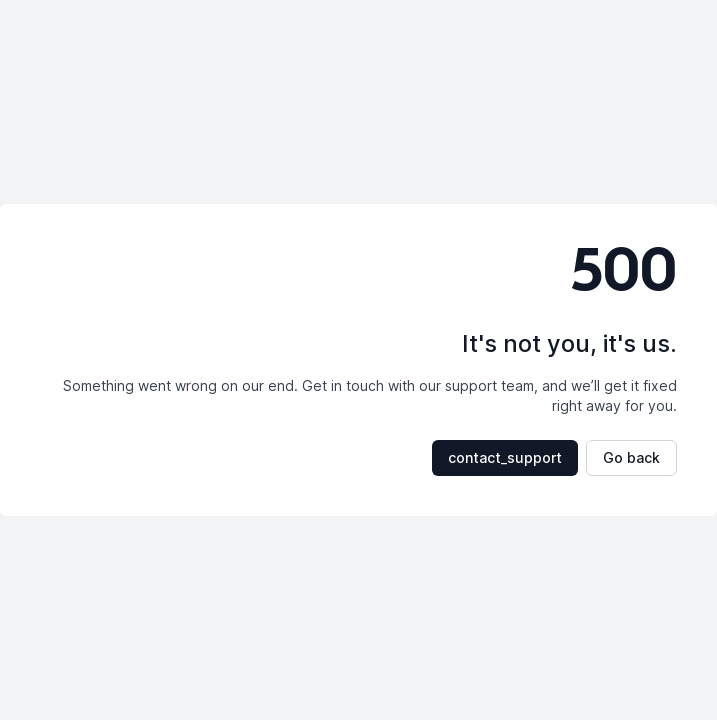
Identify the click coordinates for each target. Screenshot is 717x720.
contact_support (505, 457)
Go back (631, 457)
